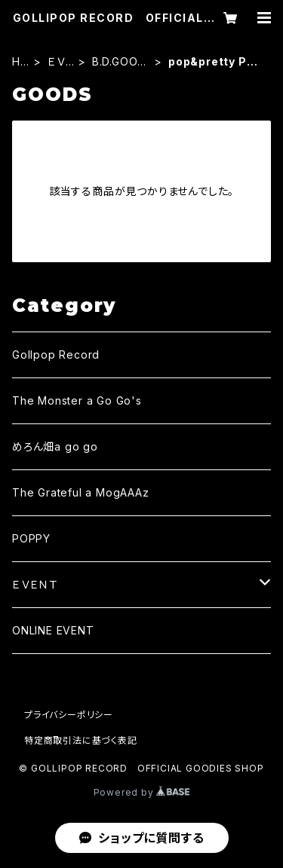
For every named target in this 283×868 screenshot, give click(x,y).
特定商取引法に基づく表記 (81, 740)
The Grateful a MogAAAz (81, 492)
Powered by (142, 792)
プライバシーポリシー (69, 715)
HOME (21, 62)
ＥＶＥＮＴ (61, 62)
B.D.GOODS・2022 (119, 62)
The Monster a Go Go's (77, 400)
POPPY (31, 538)
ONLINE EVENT (53, 630)
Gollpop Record (56, 355)
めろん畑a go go (55, 446)
